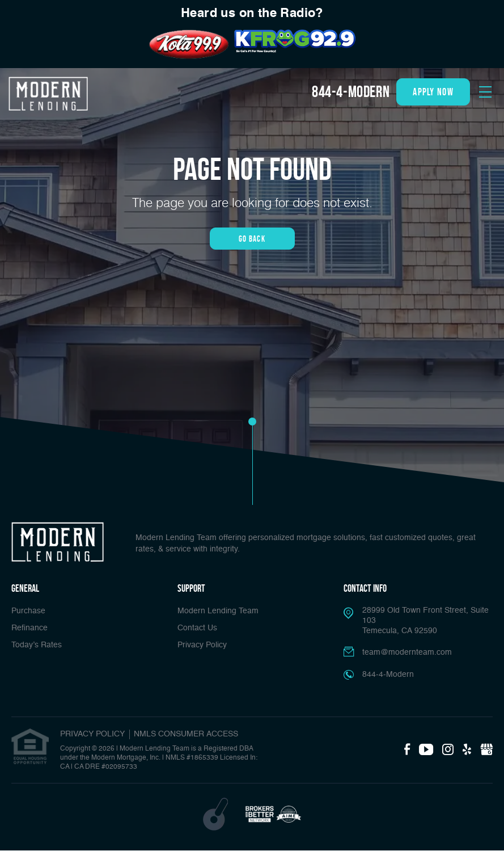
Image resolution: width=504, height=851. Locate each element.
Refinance (29, 628)
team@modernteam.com (407, 652)
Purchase (28, 611)
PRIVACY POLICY (92, 734)
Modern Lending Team (218, 611)
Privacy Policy (202, 645)
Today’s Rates (37, 645)
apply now (433, 92)
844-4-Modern (351, 92)
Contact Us (197, 628)
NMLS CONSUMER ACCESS (186, 734)
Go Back (252, 239)
